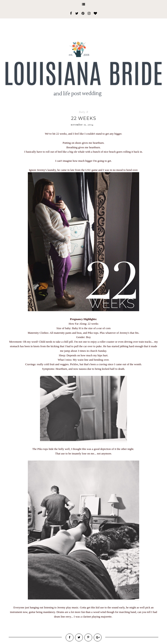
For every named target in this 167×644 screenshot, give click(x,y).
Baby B (84, 112)
